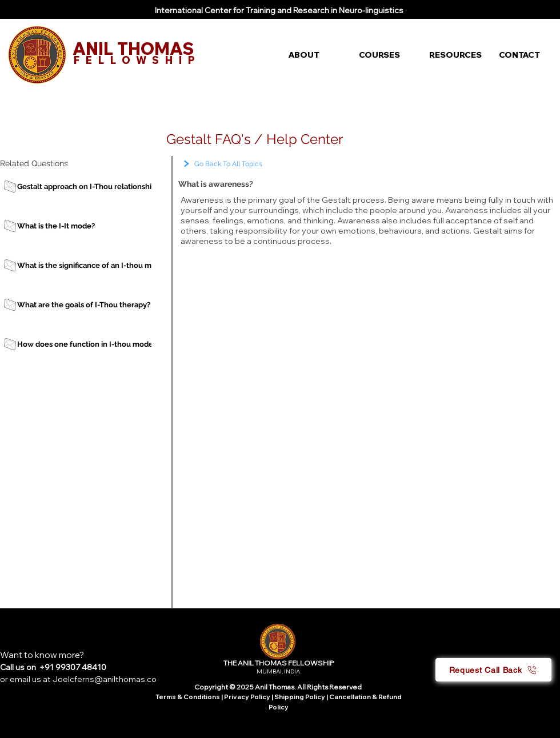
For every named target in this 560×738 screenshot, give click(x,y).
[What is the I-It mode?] (88, 226)
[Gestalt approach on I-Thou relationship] (88, 186)
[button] (315, 55)
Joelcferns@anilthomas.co (105, 679)
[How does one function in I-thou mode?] (88, 344)
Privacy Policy (248, 697)
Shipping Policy (300, 697)
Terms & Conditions (188, 697)
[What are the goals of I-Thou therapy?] (88, 305)
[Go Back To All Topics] (251, 164)
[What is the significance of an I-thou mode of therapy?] (112, 265)
